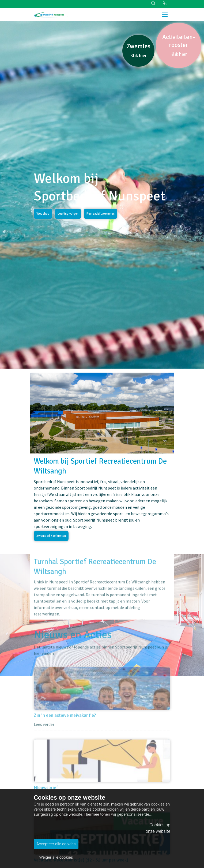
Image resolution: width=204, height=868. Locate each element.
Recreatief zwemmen (101, 214)
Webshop (43, 214)
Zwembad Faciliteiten (51, 536)
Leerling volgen (68, 214)
